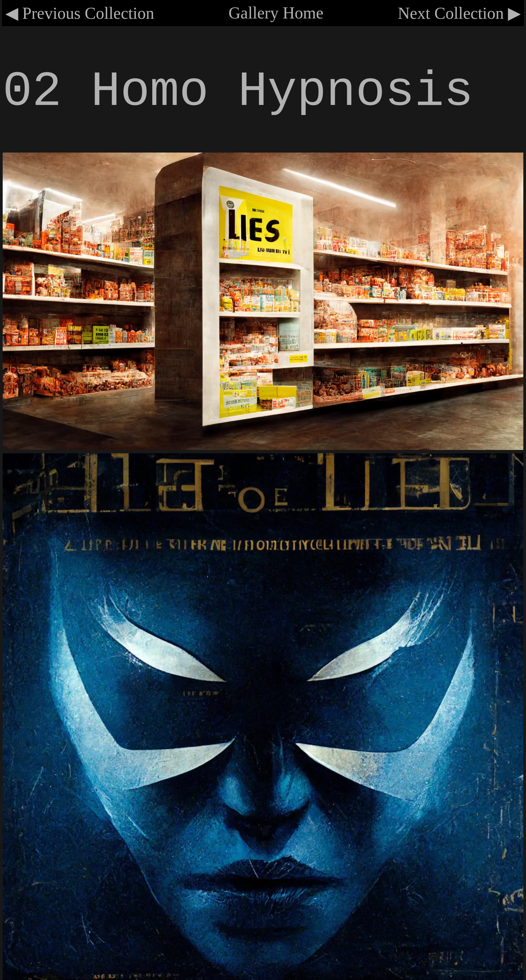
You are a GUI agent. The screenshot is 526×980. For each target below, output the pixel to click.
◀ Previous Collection (80, 13)
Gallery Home (276, 13)
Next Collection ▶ (459, 13)
